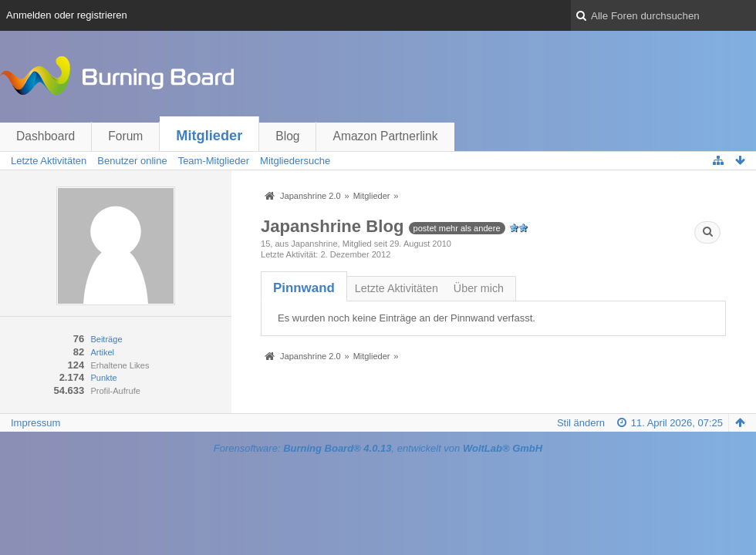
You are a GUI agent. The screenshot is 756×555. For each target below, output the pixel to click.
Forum (125, 136)
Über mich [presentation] (479, 288)
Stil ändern (581, 423)
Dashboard (46, 136)
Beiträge (106, 339)
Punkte (103, 378)
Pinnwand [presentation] (304, 288)
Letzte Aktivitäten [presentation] (397, 288)
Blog (287, 136)
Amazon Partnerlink (385, 136)
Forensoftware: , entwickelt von (378, 448)
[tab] (304, 288)
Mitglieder (209, 136)
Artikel (102, 352)
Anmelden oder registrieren (67, 15)
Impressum (35, 423)
